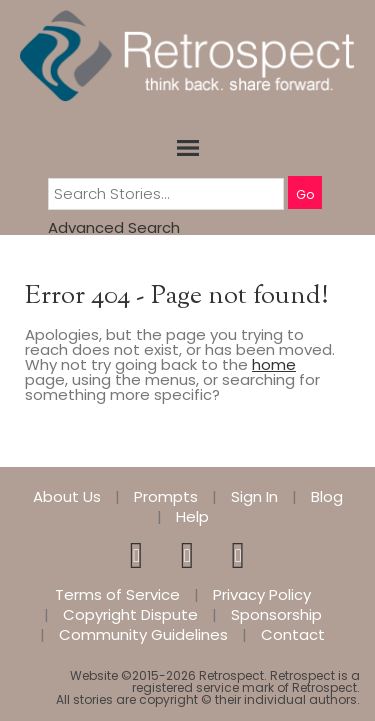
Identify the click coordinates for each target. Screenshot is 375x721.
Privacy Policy (262, 595)
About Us (67, 497)
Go (305, 194)
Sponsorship (276, 615)
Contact (293, 635)
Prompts (166, 497)
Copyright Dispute (130, 615)
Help (192, 517)
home (274, 364)
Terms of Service (117, 595)
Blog (327, 497)
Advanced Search (114, 227)
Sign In (254, 497)
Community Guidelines (143, 635)
